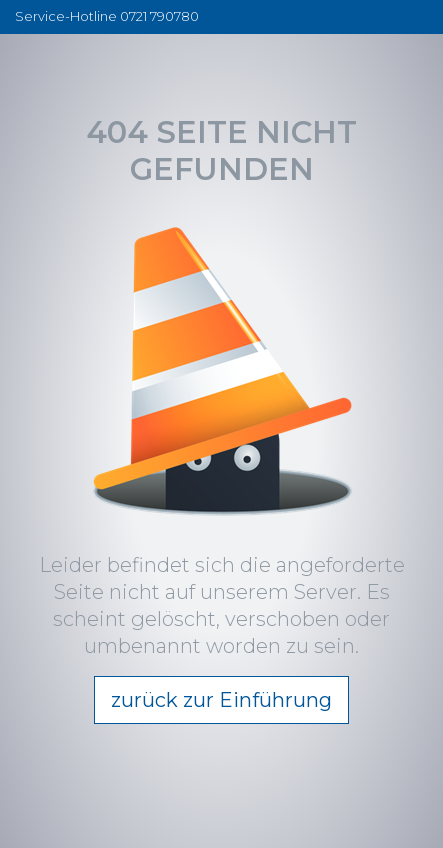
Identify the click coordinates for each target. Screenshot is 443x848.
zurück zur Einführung (221, 700)
